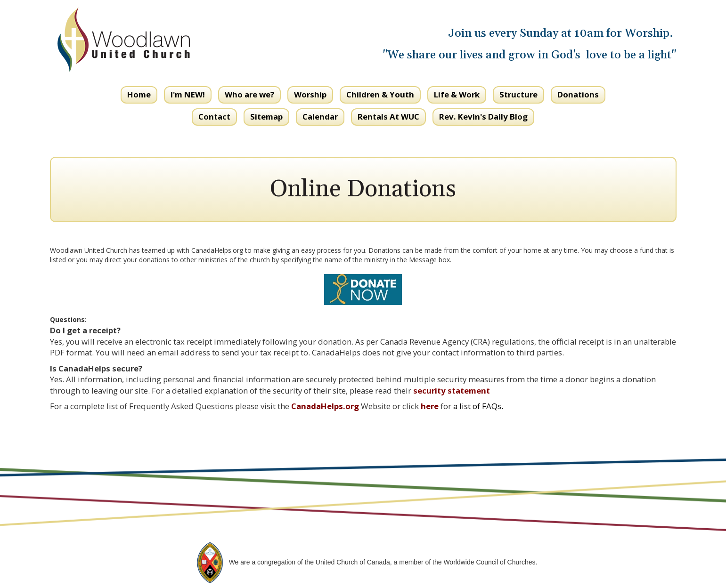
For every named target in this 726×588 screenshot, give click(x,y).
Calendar (320, 117)
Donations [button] (578, 94)
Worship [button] (310, 94)
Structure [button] (518, 94)
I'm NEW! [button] (188, 94)
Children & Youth (380, 94)
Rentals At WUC (388, 117)
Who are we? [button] (249, 94)
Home (139, 94)
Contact (214, 117)
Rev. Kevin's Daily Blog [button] (483, 117)
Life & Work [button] (457, 94)
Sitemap (266, 117)
